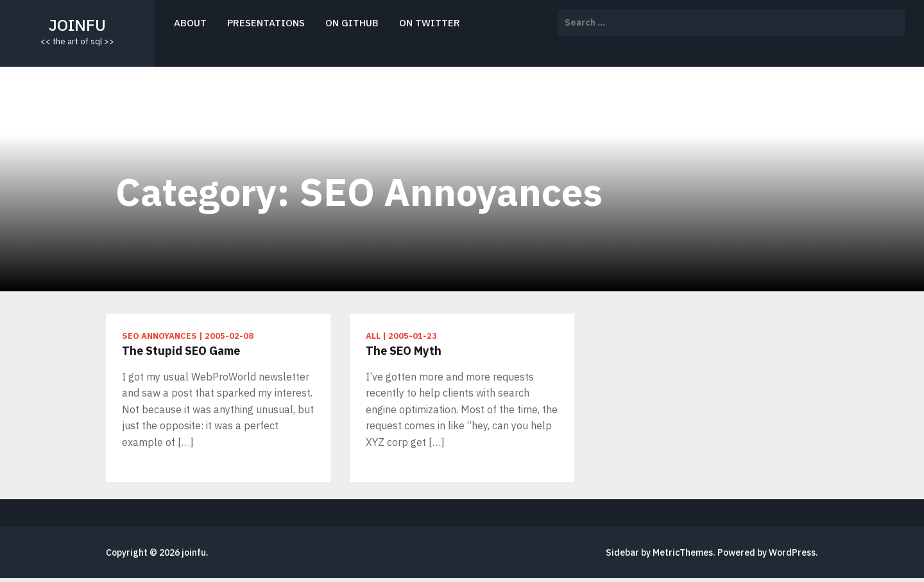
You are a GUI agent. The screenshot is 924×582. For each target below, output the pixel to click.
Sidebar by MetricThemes (659, 552)
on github (352, 23)
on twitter (430, 23)
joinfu (77, 25)
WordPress (792, 552)
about (190, 23)
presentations (266, 23)
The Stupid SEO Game (181, 351)
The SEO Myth (404, 351)
